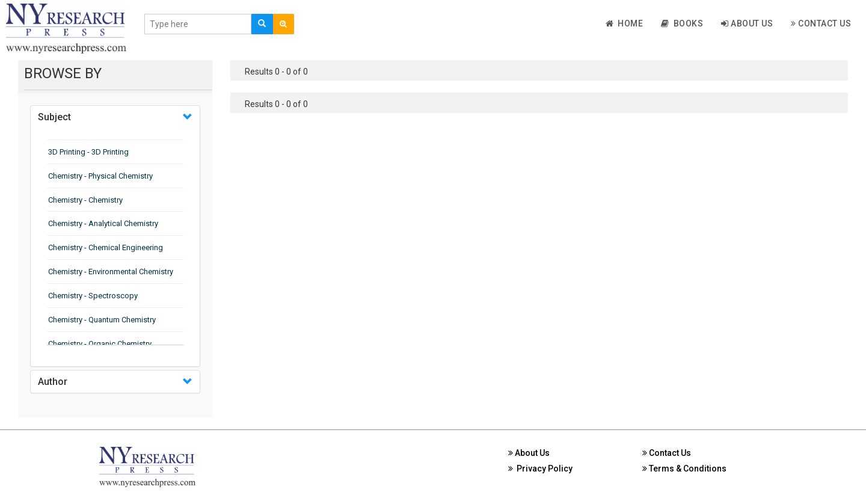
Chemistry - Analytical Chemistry (103, 223)
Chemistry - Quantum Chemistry (102, 320)
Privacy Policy (540, 469)
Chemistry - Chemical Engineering (106, 247)
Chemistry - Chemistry (85, 200)
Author (53, 382)
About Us (747, 23)
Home (625, 23)
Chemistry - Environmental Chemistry (111, 272)
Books (682, 23)
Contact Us (821, 23)
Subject (54, 117)
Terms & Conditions (684, 469)
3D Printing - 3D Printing (88, 152)
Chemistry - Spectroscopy (93, 296)
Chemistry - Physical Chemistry (100, 176)
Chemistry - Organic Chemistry (100, 344)
